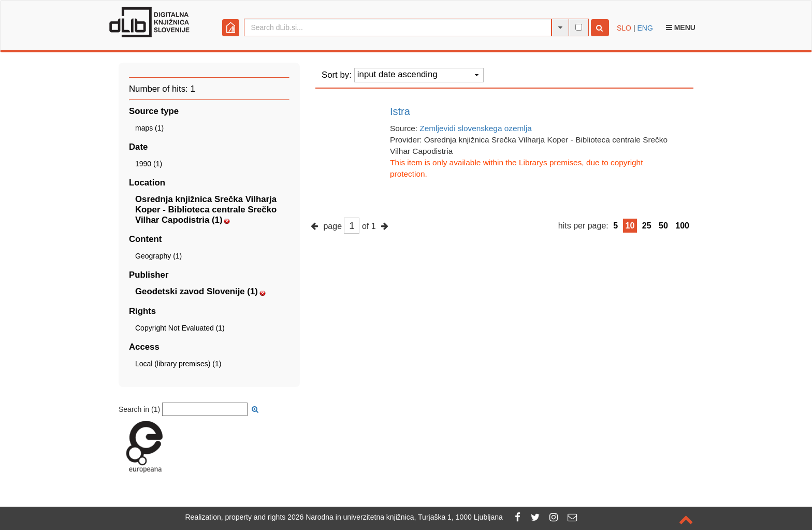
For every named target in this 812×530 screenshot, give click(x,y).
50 (663, 226)
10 (630, 226)
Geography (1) (158, 256)
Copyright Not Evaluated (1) (180, 328)
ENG (645, 28)
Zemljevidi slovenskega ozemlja (475, 128)
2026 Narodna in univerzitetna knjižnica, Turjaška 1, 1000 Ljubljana (395, 517)
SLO (624, 28)
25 (647, 226)
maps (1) (149, 128)
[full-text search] (579, 27)
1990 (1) (149, 164)
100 (682, 226)
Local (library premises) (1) (178, 364)
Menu (681, 27)
